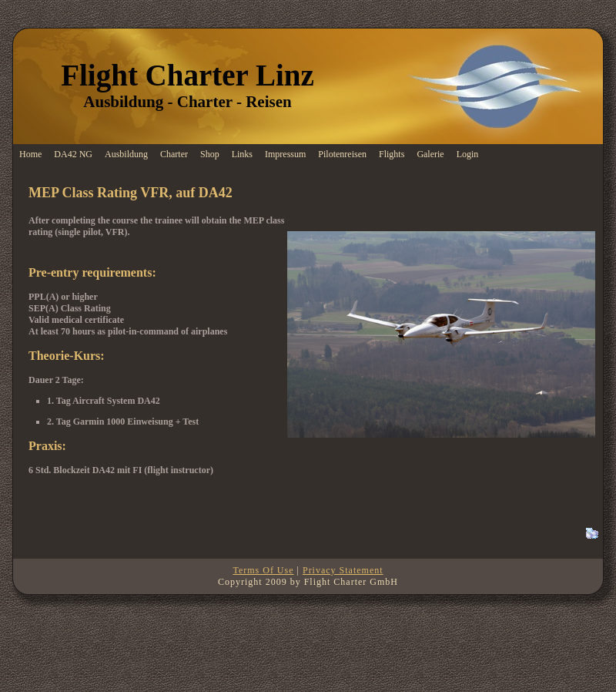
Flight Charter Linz (187, 75)
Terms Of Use (263, 570)
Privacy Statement (343, 570)
